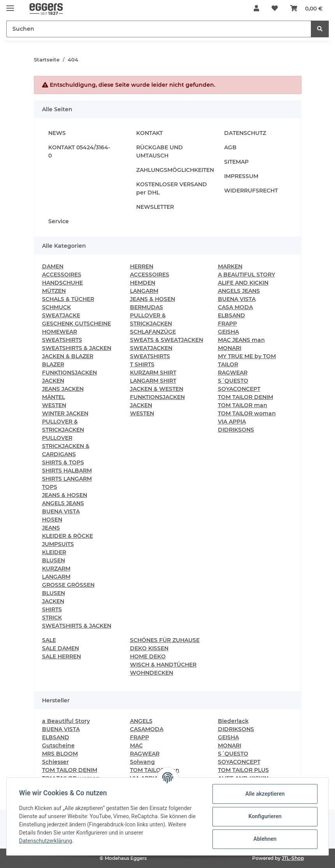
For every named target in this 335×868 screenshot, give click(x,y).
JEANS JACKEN (63, 389)
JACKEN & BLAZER (68, 356)
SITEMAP (236, 162)
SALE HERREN (61, 656)
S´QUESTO (233, 381)
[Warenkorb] (306, 9)
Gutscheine (58, 745)
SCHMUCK (56, 307)
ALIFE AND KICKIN (243, 283)
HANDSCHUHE (62, 283)
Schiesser (55, 762)
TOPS (50, 487)
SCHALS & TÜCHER (68, 299)
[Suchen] (159, 29)
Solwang (142, 762)
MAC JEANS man (241, 340)
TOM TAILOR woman (247, 413)
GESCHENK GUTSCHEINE (76, 324)
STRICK (52, 618)
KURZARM (56, 569)
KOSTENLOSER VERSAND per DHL (172, 188)
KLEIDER (54, 552)
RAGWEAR (233, 373)
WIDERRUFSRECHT (251, 191)
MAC (136, 745)
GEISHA (228, 332)
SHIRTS (52, 609)
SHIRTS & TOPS (63, 462)
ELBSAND (232, 315)
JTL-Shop (293, 858)
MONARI (230, 348)
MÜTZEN (54, 291)
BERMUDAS (146, 307)
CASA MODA (235, 307)
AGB (230, 147)
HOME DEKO (148, 656)
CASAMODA (147, 729)
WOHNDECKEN (152, 673)
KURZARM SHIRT (153, 373)
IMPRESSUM (241, 176)
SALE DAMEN (61, 648)
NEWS (57, 133)
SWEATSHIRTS (62, 340)
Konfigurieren (265, 816)
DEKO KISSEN (149, 648)
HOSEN (52, 520)
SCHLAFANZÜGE (153, 332)
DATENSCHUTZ (245, 133)
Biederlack (233, 721)
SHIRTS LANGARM (67, 479)
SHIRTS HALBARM (67, 471)
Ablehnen (265, 839)
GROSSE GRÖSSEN (68, 585)
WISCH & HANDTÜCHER (163, 665)
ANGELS (141, 721)
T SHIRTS (142, 364)
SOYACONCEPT (239, 389)
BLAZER (53, 364)
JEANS (51, 528)
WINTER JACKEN (65, 413)
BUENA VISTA (61, 511)
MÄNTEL (53, 397)
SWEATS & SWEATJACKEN (167, 340)
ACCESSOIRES (62, 275)
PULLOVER (57, 438)
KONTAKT (149, 133)
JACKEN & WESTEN (157, 389)
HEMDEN (143, 283)
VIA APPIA (232, 422)
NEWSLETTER (155, 207)
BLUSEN (53, 560)
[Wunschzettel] (275, 9)
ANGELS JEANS (63, 503)
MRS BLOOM (60, 754)
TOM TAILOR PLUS (243, 770)
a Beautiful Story (66, 721)
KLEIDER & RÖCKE (68, 536)
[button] (256, 9)
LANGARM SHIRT (153, 381)
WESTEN (54, 405)
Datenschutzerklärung (46, 841)
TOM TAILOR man (243, 405)
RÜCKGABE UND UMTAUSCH (160, 151)
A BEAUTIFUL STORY (246, 275)
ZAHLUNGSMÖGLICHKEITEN (175, 170)
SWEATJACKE (61, 315)
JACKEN (53, 381)
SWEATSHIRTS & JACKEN (77, 348)
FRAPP (227, 324)
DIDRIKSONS (236, 430)
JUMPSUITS (58, 544)
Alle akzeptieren (265, 794)
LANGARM (56, 577)
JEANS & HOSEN (65, 495)
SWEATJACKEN (151, 348)
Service (59, 221)
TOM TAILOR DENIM (246, 397)
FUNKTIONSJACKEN (69, 373)
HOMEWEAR (60, 332)
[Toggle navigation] (10, 5)
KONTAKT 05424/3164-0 (79, 151)
